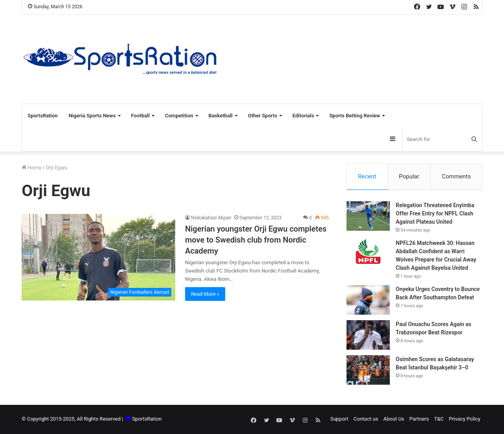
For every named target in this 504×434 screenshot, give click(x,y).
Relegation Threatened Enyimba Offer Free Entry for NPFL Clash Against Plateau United (435, 214)
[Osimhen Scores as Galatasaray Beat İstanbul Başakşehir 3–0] (368, 371)
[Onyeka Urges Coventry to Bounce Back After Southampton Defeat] (368, 301)
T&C (439, 420)
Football (140, 116)
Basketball (221, 116)
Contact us (366, 420)
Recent (367, 176)
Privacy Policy (465, 420)
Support (339, 420)
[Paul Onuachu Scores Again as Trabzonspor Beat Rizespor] (368, 336)
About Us (394, 420)
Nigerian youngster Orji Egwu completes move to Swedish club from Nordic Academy (256, 240)
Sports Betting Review (355, 116)
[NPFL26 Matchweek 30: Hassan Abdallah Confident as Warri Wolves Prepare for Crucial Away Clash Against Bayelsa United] (368, 255)
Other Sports (263, 116)
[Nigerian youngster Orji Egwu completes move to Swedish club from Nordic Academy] (98, 257)
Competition (179, 116)
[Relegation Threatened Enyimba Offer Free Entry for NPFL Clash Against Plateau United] (368, 217)
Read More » (205, 294)
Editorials (303, 116)
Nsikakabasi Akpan (211, 218)
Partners (419, 420)
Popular (409, 176)
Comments (456, 176)
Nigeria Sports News (92, 116)
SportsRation (43, 116)
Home (31, 168)
